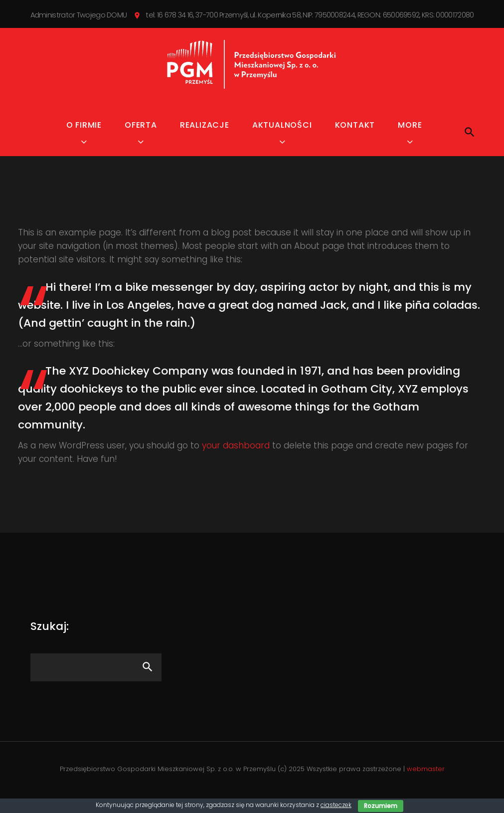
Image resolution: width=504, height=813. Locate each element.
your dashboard (236, 457)
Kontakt (355, 136)
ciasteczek (336, 805)
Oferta (141, 136)
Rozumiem (381, 806)
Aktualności (282, 136)
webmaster (426, 780)
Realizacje (205, 136)
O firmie (84, 136)
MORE (410, 136)
